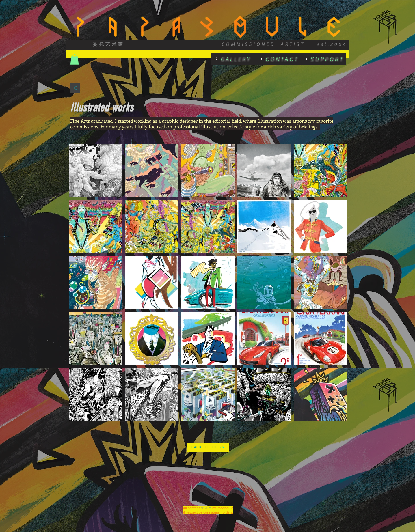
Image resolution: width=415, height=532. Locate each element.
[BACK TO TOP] (208, 447)
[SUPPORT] (323, 59)
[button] (75, 59)
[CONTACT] (277, 59)
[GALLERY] (231, 59)
